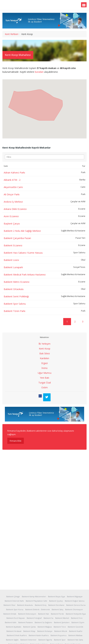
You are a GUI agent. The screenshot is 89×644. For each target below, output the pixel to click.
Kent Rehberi (12, 34)
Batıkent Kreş (41, 605)
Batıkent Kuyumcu (59, 635)
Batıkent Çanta (29, 627)
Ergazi (44, 363)
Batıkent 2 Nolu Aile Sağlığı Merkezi (22, 231)
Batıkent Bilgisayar (75, 596)
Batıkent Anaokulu (25, 605)
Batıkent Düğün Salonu (75, 601)
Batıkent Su (48, 618)
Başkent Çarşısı (12, 224)
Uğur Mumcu (45, 373)
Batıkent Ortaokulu (14, 289)
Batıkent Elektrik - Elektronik (38, 609)
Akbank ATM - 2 (12, 180)
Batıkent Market (62, 618)
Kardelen (44, 358)
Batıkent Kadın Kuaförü (39, 635)
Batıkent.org (18, 5)
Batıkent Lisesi (11, 260)
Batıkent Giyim (78, 622)
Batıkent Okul (9, 605)
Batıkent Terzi (60, 627)
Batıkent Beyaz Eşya (56, 596)
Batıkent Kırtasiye (45, 631)
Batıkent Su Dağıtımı (43, 622)
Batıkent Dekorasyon (27, 614)
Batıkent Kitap (29, 631)
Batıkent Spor (60, 640)
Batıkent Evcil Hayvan (16, 618)
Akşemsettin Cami (13, 187)
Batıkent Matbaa (75, 635)
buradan (39, 72)
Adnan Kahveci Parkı (14, 173)
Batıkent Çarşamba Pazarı (17, 238)
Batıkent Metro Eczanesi (17, 282)
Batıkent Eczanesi (13, 245)
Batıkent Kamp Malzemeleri (34, 596)
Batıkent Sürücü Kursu (76, 605)
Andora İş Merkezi (13, 202)
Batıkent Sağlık (12, 640)
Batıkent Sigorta (45, 640)
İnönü (44, 368)
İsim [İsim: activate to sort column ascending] (6, 166)
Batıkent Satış (57, 609)
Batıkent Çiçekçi (56, 601)
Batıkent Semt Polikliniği (16, 296)
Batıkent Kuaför (76, 631)
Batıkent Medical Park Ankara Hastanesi (25, 275)
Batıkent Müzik (61, 631)
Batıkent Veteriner (28, 640)
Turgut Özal (45, 383)
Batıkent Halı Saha (75, 640)
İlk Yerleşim (44, 344)
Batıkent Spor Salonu (15, 304)
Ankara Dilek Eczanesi (15, 209)
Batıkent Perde (57, 614)
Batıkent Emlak (10, 614)
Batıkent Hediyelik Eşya (76, 614)
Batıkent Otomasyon (74, 609)
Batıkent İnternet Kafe (14, 601)
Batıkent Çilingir (13, 596)
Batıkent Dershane (56, 605)
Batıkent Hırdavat (14, 631)
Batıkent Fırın (77, 618)
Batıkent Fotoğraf (34, 618)
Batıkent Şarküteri (62, 622)
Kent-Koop (45, 349)
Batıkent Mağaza (45, 627)
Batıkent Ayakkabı (14, 627)
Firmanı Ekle (16, 441)
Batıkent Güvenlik (75, 627)
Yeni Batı (44, 378)
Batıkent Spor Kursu (15, 609)
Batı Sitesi (45, 353)
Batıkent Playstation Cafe (36, 601)
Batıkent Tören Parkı (15, 311)
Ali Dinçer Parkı (12, 194)
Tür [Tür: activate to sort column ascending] (84, 166)
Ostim (44, 387)
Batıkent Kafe (11, 622)
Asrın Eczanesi (11, 216)
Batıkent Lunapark (13, 267)
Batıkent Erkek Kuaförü (17, 635)
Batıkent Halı (44, 614)
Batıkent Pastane (26, 622)
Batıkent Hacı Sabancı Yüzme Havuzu (23, 253)
